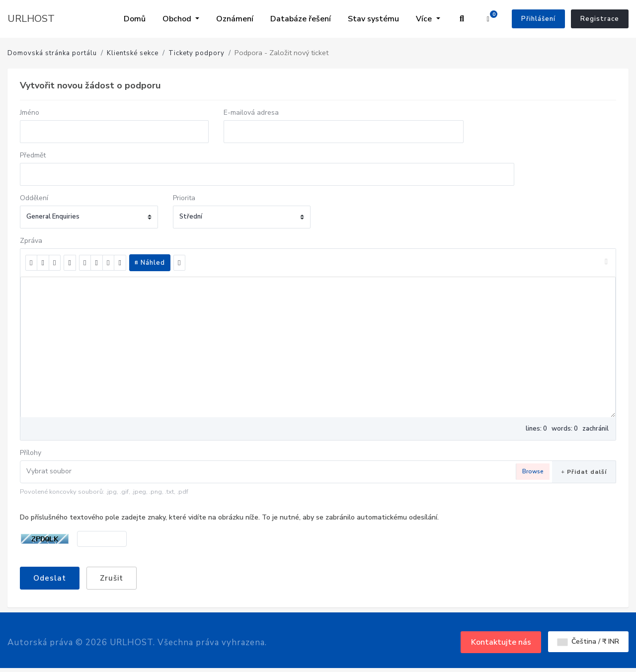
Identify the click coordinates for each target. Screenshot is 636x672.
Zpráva (31, 241)
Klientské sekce (133, 53)
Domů (135, 19)
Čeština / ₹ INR (588, 641)
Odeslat (50, 578)
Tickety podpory (197, 53)
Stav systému (373, 19)
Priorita (184, 198)
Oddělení (34, 198)
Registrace (600, 19)
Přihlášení (538, 19)
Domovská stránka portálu (52, 53)
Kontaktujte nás (501, 642)
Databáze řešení (301, 19)
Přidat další (584, 472)
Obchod (178, 19)
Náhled (150, 263)
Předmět (33, 155)
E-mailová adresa (251, 112)
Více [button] (425, 19)
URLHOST (31, 19)
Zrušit (112, 578)
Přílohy (31, 453)
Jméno (30, 112)
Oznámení (235, 19)
